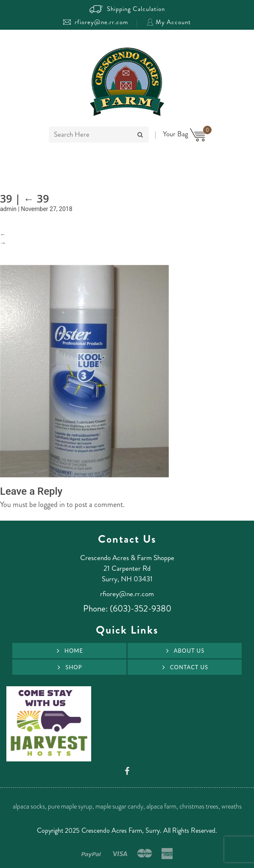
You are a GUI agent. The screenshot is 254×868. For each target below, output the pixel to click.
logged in (52, 504)
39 (36, 198)
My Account (169, 22)
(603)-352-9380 (141, 609)
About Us (189, 651)
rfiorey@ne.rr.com (96, 22)
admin (8, 209)
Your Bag (184, 134)
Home (74, 651)
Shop (74, 667)
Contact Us (189, 667)
